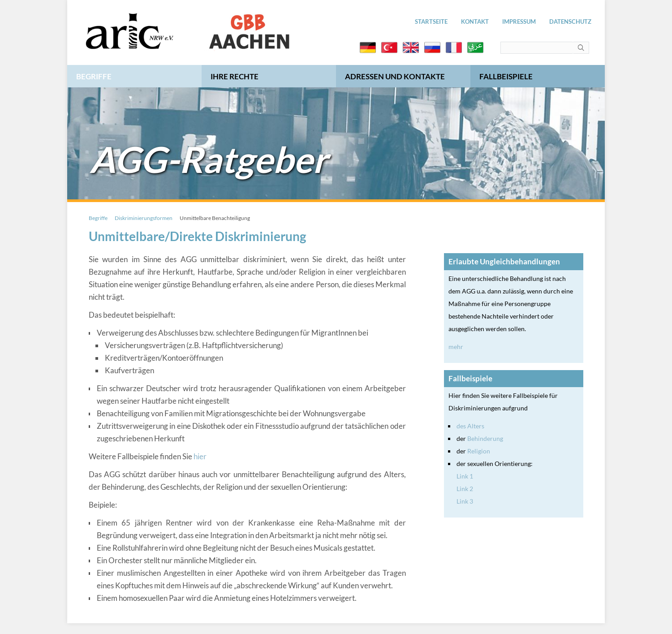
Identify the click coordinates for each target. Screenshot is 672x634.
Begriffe (98, 218)
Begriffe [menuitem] (94, 76)
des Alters (470, 426)
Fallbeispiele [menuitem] (506, 76)
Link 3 (465, 501)
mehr (456, 347)
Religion (479, 451)
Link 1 (465, 476)
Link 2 (465, 489)
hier (200, 456)
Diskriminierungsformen (144, 218)
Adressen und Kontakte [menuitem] (395, 76)
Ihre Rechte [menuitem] (235, 76)
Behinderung (485, 438)
